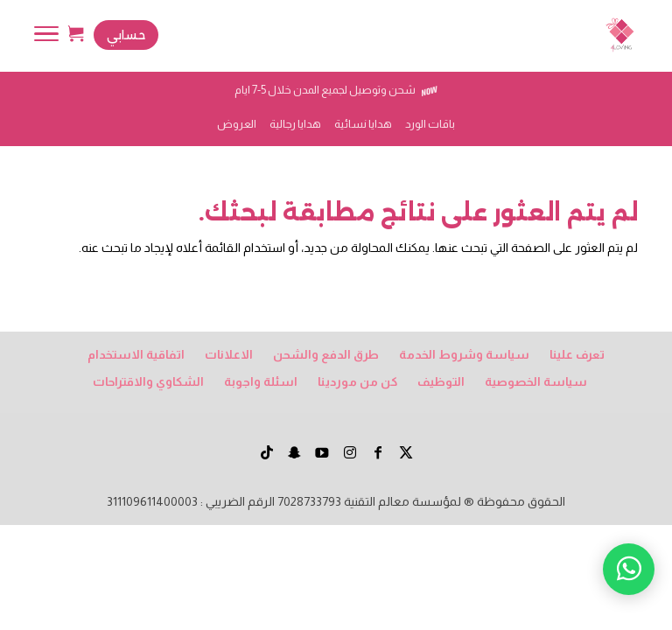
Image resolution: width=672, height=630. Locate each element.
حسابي (126, 35)
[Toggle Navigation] (46, 37)
